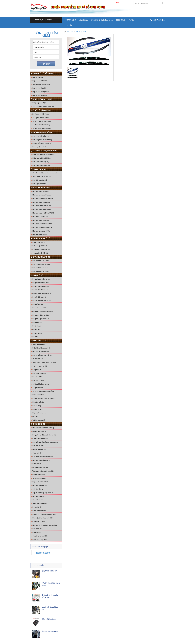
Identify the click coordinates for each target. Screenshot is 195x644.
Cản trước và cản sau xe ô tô (43, 457)
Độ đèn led (36, 330)
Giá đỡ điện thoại (39, 475)
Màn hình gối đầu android (42, 209)
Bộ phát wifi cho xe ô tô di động (44, 399)
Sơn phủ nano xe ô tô (40, 366)
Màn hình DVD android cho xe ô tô (45, 525)
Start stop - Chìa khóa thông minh (44, 514)
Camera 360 (37, 532)
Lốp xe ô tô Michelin (40, 95)
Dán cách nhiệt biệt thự (41, 162)
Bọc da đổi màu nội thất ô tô (42, 355)
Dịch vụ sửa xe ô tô (39, 147)
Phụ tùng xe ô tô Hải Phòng (42, 140)
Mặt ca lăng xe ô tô (39, 449)
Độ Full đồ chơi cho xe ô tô (42, 301)
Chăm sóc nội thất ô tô (40, 253)
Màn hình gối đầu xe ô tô (41, 460)
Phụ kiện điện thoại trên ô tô (43, 518)
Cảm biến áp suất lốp (40, 536)
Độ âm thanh (37, 326)
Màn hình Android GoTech (42, 231)
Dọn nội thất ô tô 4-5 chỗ (41, 271)
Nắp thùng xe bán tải (40, 180)
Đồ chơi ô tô (37, 507)
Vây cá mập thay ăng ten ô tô (43, 493)
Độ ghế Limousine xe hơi (41, 279)
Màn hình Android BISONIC (42, 224)
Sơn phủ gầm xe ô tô (40, 246)
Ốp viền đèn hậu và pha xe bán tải (45, 173)
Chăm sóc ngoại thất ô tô (41, 249)
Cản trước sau (37, 529)
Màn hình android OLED (41, 220)
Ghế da (35, 417)
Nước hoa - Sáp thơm (40, 540)
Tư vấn (69, 26)
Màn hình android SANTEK (42, 206)
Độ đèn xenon (37, 333)
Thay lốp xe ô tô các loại (41, 84)
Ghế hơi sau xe (38, 500)
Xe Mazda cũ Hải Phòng (41, 114)
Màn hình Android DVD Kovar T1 (44, 199)
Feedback (121, 20)
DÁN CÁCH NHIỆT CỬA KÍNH (45, 151)
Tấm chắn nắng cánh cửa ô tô (43, 471)
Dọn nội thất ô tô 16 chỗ (41, 268)
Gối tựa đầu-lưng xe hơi (41, 384)
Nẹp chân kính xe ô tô (40, 482)
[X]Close (116, 2)
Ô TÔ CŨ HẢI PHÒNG (42, 110)
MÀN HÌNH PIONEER (40, 235)
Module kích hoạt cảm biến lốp (43, 428)
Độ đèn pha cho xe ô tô (41, 286)
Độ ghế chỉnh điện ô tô (40, 283)
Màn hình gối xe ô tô (40, 485)
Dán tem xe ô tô (38, 446)
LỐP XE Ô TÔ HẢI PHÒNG (44, 74)
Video (131, 20)
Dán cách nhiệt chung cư (41, 165)
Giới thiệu (84, 20)
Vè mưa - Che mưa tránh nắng (43, 391)
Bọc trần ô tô (37, 377)
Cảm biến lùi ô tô (38, 522)
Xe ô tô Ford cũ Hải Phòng (42, 121)
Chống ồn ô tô (37, 409)
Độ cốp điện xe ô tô (39, 297)
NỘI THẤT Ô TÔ (39, 341)
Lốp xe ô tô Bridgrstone (41, 92)
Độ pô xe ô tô (37, 322)
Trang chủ (71, 20)
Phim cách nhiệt (38, 395)
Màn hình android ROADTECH (43, 213)
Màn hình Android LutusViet (42, 227)
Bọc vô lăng (37, 406)
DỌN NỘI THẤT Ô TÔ (42, 257)
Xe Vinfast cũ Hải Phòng (41, 125)
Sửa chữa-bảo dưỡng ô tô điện (43, 107)
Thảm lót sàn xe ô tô (40, 344)
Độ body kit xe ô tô (39, 308)
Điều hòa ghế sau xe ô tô (41, 348)
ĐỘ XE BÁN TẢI (39, 169)
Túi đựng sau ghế (39, 420)
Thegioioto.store (42, 553)
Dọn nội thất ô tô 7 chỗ (40, 261)
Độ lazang (36, 337)
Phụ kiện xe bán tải (39, 184)
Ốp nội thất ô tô (38, 359)
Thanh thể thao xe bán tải (41, 177)
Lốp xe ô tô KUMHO (39, 88)
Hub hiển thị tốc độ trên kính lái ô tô (45, 442)
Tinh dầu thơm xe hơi (40, 504)
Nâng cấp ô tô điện (39, 103)
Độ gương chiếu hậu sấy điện (43, 312)
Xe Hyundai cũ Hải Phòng (42, 129)
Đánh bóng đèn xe (39, 242)
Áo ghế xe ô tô (38, 388)
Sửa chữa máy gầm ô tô (41, 136)
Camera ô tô (37, 453)
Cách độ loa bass (49, 619)
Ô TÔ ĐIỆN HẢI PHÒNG (43, 99)
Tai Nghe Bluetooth (39, 478)
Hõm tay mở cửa (38, 402)
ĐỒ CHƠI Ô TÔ (39, 424)
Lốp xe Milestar (38, 77)
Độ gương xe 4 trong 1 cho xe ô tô (44, 435)
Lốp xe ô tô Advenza (40, 81)
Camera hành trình (39, 511)
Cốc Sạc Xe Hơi (38, 489)
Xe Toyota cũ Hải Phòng (41, 118)
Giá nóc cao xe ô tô (39, 431)
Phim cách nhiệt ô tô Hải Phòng (44, 155)
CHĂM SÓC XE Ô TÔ (42, 239)
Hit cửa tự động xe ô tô (41, 315)
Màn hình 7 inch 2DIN (40, 217)
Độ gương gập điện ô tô (41, 319)
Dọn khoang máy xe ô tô (41, 264)
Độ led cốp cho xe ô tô (40, 290)
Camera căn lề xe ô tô (40, 439)
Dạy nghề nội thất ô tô (102, 20)
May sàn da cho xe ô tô (41, 352)
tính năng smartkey (50, 631)
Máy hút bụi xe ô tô (39, 496)
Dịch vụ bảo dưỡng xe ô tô (42, 143)
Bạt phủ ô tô (37, 370)
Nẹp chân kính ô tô (39, 373)
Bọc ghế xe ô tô (38, 380)
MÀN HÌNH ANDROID (42, 188)
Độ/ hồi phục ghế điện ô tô (42, 294)
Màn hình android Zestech (42, 202)
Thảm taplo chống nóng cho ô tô (44, 362)
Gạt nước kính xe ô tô (40, 467)
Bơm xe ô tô (37, 464)
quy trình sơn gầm (49, 571)
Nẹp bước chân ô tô (39, 413)
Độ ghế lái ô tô (38, 304)
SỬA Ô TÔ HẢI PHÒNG (42, 132)
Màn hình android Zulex (41, 191)
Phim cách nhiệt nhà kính (41, 158)
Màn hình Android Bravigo (42, 195)
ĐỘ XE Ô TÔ (38, 275)
